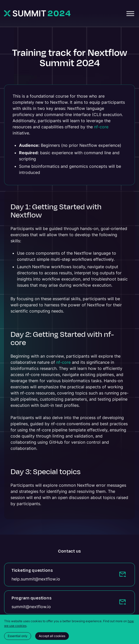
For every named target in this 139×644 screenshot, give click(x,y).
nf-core (101, 127)
